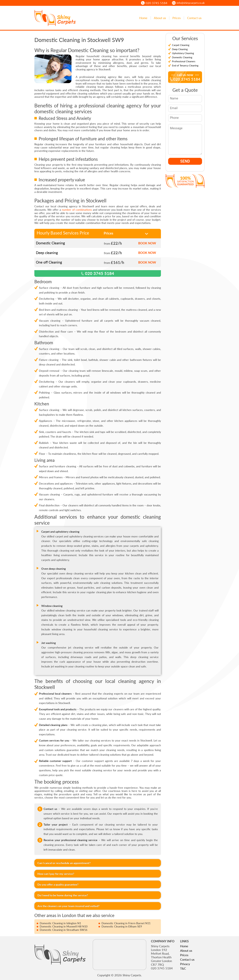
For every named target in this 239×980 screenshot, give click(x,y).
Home (143, 18)
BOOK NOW (147, 243)
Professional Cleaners (184, 61)
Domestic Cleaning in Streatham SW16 (64, 930)
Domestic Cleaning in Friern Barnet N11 (126, 923)
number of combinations (77, 210)
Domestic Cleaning (182, 57)
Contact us (194, 18)
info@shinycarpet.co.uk (191, 3)
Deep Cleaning (180, 49)
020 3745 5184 (156, 3)
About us (160, 18)
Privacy (185, 964)
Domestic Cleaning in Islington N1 (60, 923)
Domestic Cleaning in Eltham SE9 (122, 926)
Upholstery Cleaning (183, 53)
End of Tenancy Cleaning (185, 65)
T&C (183, 968)
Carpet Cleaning (181, 45)
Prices (177, 18)
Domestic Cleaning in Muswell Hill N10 (64, 926)
